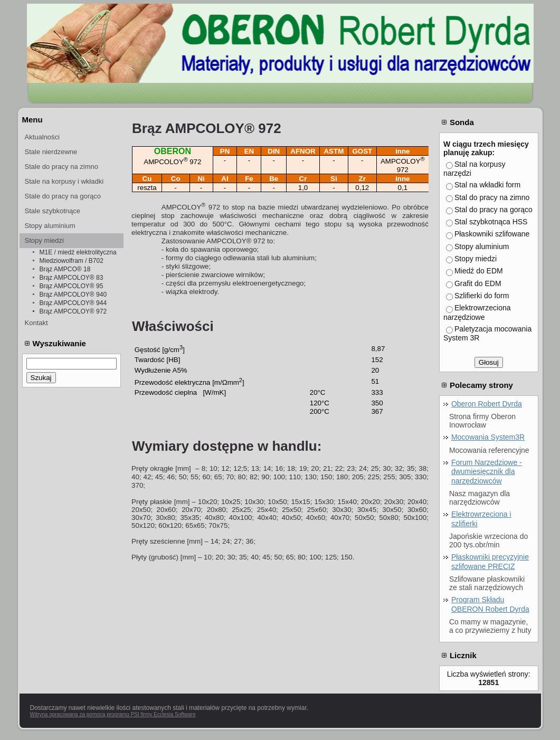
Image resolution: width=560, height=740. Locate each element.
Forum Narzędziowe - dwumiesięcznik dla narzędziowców (487, 472)
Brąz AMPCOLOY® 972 (73, 311)
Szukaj (41, 378)
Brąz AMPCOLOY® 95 (72, 286)
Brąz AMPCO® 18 (65, 269)
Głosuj (489, 362)
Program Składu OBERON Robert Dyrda (490, 604)
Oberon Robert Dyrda (487, 404)
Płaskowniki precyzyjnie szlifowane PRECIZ (490, 562)
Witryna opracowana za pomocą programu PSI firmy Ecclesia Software (113, 714)
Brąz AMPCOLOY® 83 (72, 278)
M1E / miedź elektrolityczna (78, 252)
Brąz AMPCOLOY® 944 (73, 303)
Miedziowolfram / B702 (72, 261)
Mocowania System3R (488, 437)
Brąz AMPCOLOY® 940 (73, 295)
